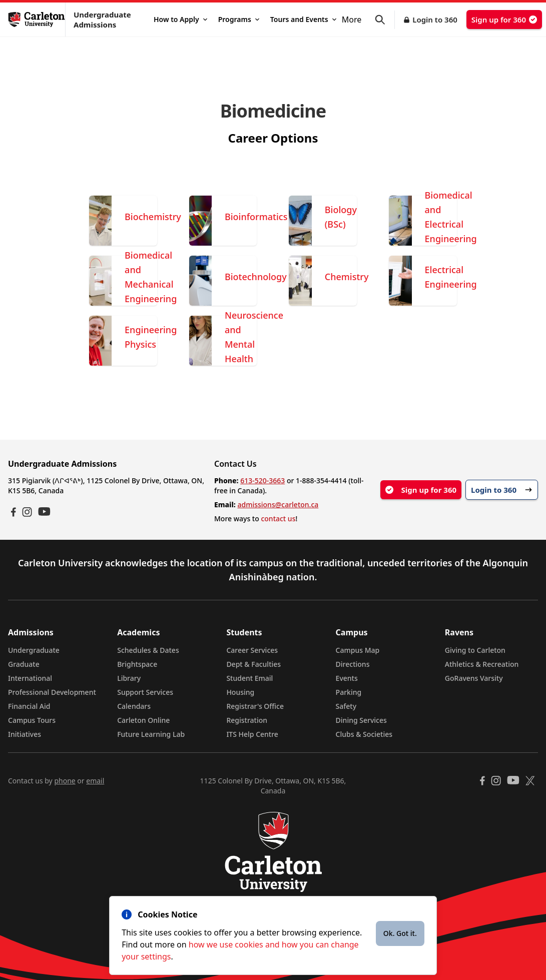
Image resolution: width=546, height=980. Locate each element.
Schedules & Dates (148, 650)
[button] (385, 20)
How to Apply (180, 19)
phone (65, 781)
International (30, 678)
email (95, 781)
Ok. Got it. (400, 933)
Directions (353, 664)
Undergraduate (34, 650)
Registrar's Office (255, 706)
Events (347, 678)
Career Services (252, 650)
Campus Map (358, 650)
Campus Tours (32, 720)
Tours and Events (303, 19)
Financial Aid (29, 706)
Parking (349, 692)
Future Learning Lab (151, 734)
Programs (239, 19)
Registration (247, 720)
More (352, 20)
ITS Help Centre (252, 734)
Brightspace (137, 664)
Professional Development (52, 692)
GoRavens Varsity (474, 678)
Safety (346, 706)
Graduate (24, 664)
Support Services (145, 692)
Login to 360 (435, 20)
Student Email (249, 678)
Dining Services (361, 720)
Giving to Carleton (475, 650)
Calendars (134, 706)
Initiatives (25, 734)
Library (129, 678)
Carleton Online (143, 720)
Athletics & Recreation (482, 664)
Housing (240, 692)
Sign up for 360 (504, 20)
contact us (278, 519)
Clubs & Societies (364, 734)
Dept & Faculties (253, 664)
